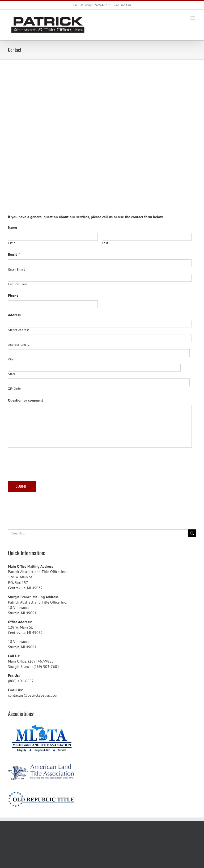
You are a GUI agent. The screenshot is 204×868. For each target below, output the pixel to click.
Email (14, 255)
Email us (125, 5)
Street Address (19, 330)
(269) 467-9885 (104, 5)
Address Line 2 (19, 345)
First (12, 243)
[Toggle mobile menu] (193, 18)
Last (105, 243)
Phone (13, 296)
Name (12, 227)
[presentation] (48, 462)
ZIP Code (14, 388)
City (11, 359)
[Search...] (98, 533)
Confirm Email (18, 284)
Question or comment (25, 400)
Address (14, 315)
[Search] (192, 533)
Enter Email (16, 269)
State (12, 374)
